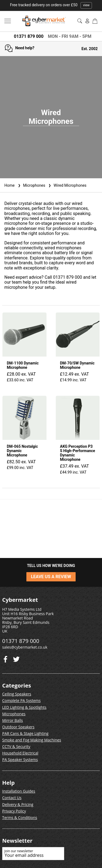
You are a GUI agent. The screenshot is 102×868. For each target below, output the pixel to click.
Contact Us (12, 798)
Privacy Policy (14, 811)
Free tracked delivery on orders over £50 (51, 5)
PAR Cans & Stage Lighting (25, 733)
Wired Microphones (67, 185)
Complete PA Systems (21, 700)
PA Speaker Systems (20, 760)
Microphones (31, 185)
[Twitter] (5, 658)
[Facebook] (16, 658)
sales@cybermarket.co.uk (25, 647)
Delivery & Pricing (18, 804)
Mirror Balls (13, 720)
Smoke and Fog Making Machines (32, 740)
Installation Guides (19, 791)
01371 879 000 (29, 36)
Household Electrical (20, 753)
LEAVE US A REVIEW (51, 577)
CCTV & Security (16, 746)
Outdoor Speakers (18, 727)
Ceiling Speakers (17, 694)
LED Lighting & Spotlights (24, 707)
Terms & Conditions (20, 818)
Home (10, 185)
